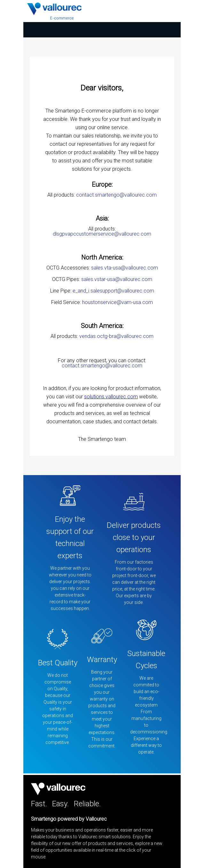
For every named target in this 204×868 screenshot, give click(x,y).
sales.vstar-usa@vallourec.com (117, 279)
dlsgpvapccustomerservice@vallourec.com (102, 234)
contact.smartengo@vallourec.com (116, 195)
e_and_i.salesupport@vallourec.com (113, 291)
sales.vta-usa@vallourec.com (125, 268)
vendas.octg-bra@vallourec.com (116, 336)
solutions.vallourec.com (111, 397)
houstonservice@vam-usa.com (118, 302)
